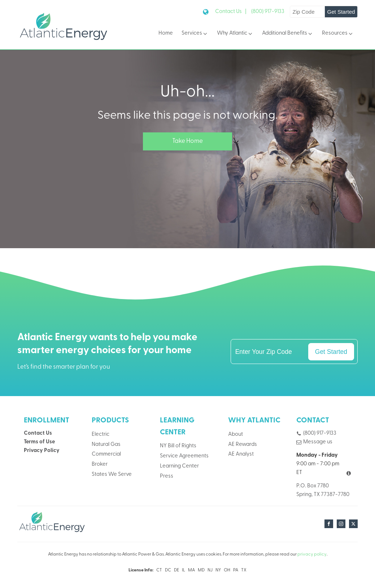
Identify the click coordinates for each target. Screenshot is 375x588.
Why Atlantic (235, 34)
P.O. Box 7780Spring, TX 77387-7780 (323, 490)
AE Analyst (241, 454)
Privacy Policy (42, 451)
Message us (318, 442)
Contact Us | (231, 12)
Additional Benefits (288, 34)
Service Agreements (184, 456)
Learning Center (179, 466)
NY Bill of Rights (178, 446)
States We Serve (112, 475)
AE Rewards (243, 445)
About (236, 435)
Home (166, 33)
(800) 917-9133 (268, 12)
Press (167, 476)
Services (195, 34)
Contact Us (38, 433)
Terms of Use (39, 442)
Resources (338, 34)
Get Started (341, 12)
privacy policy (312, 554)
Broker (100, 464)
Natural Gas (106, 445)
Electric (101, 435)
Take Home (187, 141)
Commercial (106, 454)
